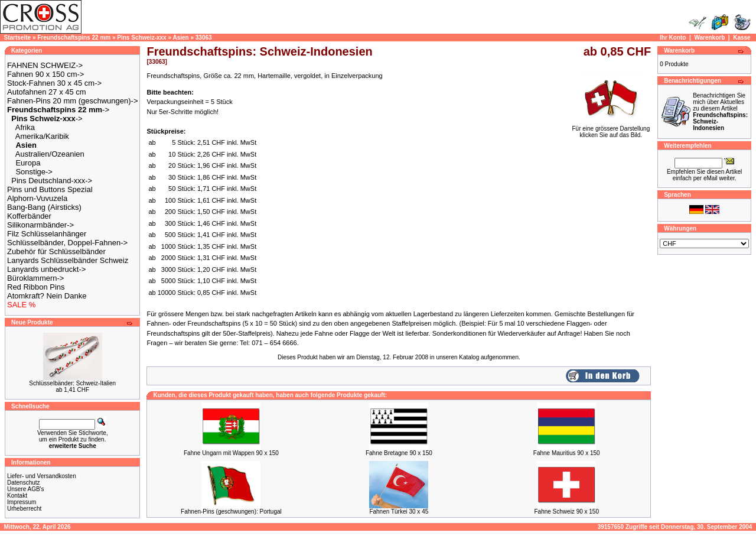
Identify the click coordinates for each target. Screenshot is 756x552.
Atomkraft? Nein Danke (47, 296)
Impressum (22, 502)
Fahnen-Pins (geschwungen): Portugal (231, 512)
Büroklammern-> (35, 278)
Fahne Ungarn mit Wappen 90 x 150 (231, 453)
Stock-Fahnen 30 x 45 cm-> (54, 83)
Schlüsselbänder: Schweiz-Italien (72, 383)
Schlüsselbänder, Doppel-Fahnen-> (67, 243)
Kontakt (17, 496)
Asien (180, 38)
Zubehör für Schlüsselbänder (56, 251)
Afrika (25, 127)
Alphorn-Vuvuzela (37, 198)
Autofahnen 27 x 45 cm (47, 92)
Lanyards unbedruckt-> (46, 269)
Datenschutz (24, 483)
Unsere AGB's (26, 489)
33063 (204, 38)
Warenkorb (709, 38)
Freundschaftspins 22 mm (74, 38)
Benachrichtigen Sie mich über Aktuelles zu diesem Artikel (720, 112)
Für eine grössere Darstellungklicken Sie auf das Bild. (611, 129)
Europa (28, 163)
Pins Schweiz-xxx (141, 38)
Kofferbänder (29, 216)
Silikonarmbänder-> (40, 225)
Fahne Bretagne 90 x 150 (399, 453)
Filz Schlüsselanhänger (47, 234)
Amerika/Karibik (42, 136)
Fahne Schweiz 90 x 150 (566, 512)
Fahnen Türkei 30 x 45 (399, 512)
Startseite (18, 38)
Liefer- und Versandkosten (42, 476)
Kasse (742, 38)
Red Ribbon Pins (36, 287)
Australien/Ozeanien (50, 154)
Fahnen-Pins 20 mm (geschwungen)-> (72, 101)
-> (58, 110)
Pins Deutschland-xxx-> (52, 181)
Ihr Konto (673, 38)
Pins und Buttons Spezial (50, 189)
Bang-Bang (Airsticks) (44, 207)
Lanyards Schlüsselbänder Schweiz (68, 260)
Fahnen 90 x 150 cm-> (45, 74)
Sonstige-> (34, 172)
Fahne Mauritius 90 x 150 (567, 453)
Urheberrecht (24, 509)
